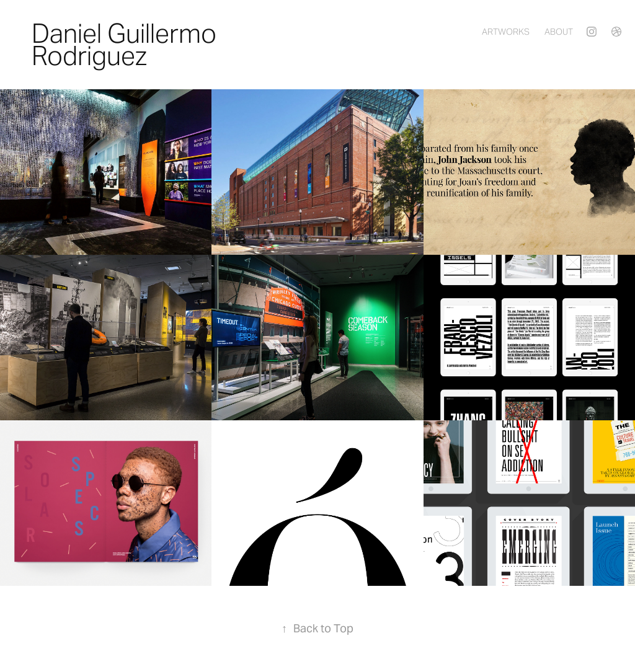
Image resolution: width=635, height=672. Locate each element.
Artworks (506, 32)
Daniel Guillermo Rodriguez (127, 45)
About (559, 32)
